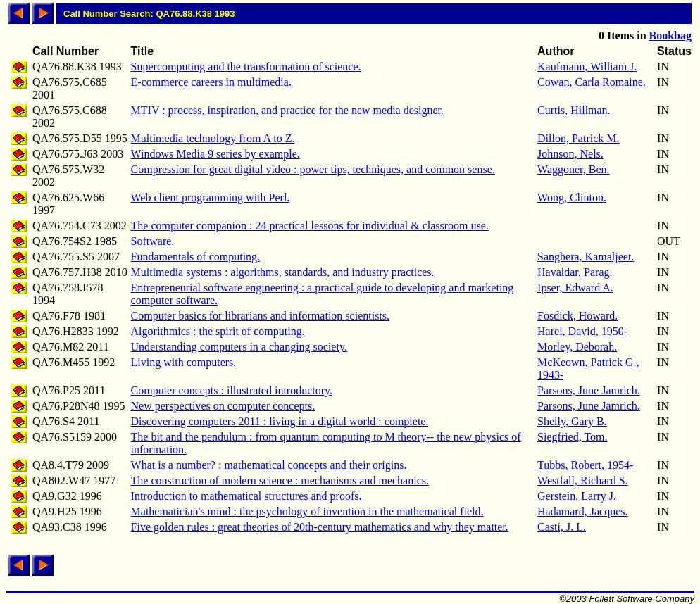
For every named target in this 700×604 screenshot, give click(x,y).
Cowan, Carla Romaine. (592, 82)
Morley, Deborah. (577, 347)
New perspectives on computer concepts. (223, 406)
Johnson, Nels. (570, 154)
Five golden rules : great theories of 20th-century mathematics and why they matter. (320, 527)
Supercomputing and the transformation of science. (246, 67)
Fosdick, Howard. (577, 316)
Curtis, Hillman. (574, 110)
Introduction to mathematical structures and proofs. (246, 496)
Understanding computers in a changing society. (239, 347)
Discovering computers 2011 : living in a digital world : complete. (280, 421)
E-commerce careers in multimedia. (211, 82)
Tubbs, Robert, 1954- (585, 465)
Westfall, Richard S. (582, 480)
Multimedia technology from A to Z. (213, 138)
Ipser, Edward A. (575, 288)
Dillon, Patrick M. (578, 138)
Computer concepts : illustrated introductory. (232, 390)
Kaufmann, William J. (587, 67)
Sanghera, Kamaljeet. (586, 257)
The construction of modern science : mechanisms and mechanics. (280, 480)
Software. (153, 241)
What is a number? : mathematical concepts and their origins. (269, 465)
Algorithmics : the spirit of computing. (218, 331)
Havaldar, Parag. (575, 272)
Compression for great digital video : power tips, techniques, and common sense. (313, 169)
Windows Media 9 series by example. (215, 154)
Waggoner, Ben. (573, 169)
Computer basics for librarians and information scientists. (260, 316)
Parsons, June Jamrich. (589, 390)
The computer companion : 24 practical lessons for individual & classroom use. (310, 226)
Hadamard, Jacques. (582, 511)
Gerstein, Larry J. (577, 496)
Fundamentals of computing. (196, 257)
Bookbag (670, 36)
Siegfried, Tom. (572, 437)
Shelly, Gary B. (572, 421)
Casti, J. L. (562, 527)
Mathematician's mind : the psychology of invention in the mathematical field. (307, 511)
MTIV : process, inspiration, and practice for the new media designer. (287, 110)
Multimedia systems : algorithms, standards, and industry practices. (283, 272)
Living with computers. (184, 362)
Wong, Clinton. (572, 197)
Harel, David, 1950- (582, 331)
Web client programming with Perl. (211, 197)
